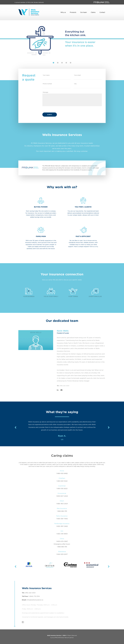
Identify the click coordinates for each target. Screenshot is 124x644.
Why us (63, 12)
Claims (93, 12)
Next (109, 427)
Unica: (62, 538)
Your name (46, 75)
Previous (15, 427)
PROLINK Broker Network (62, 638)
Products (73, 12)
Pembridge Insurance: (62, 523)
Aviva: (62, 471)
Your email (77, 75)
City (75, 84)
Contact (102, 12)
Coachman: (62, 486)
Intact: (62, 501)
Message (45, 92)
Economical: (62, 493)
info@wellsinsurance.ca (35, 600)
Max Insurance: (62, 508)
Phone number (47, 84)
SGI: (62, 531)
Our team (83, 12)
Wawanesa (62, 551)
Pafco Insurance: (62, 516)
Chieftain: (62, 478)
